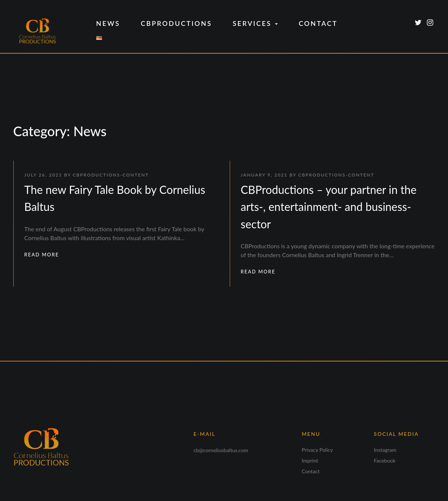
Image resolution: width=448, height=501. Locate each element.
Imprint (310, 460)
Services (255, 23)
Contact (318, 23)
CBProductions (176, 23)
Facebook (385, 460)
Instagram (385, 450)
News (108, 23)
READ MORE (42, 255)
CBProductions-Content (111, 175)
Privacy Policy (317, 450)
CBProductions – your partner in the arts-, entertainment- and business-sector (329, 207)
